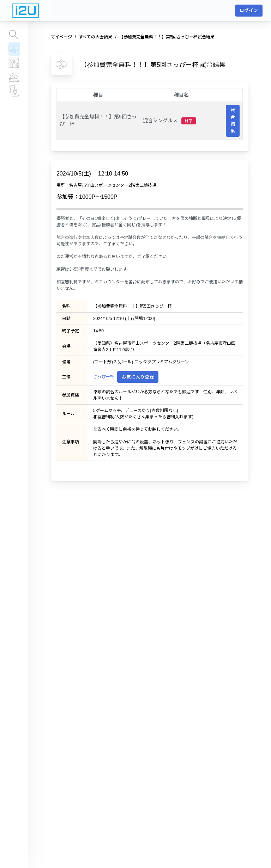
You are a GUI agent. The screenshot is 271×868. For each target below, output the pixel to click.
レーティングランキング (14, 63)
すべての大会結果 (14, 49)
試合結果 (233, 121)
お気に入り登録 (138, 377)
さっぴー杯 (104, 377)
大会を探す (14, 35)
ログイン (249, 10)
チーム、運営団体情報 (14, 91)
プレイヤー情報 (14, 77)
